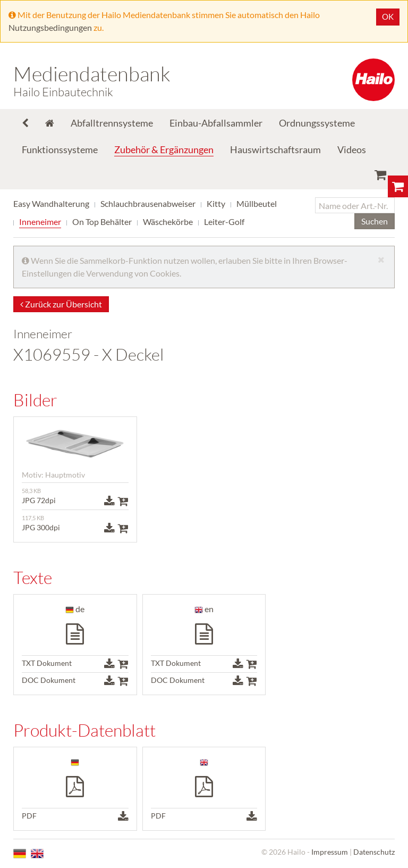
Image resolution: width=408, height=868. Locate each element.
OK (388, 16)
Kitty (216, 203)
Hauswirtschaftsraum (275, 149)
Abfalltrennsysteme (112, 123)
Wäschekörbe (168, 222)
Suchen (375, 221)
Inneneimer (40, 222)
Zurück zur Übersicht (61, 304)
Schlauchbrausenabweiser (148, 203)
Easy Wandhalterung (51, 203)
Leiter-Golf (224, 222)
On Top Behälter (102, 222)
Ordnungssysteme (317, 123)
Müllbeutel (257, 203)
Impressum (330, 852)
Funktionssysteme (60, 149)
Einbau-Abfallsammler (216, 123)
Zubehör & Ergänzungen (164, 149)
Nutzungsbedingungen (50, 27)
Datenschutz (374, 852)
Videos (352, 149)
